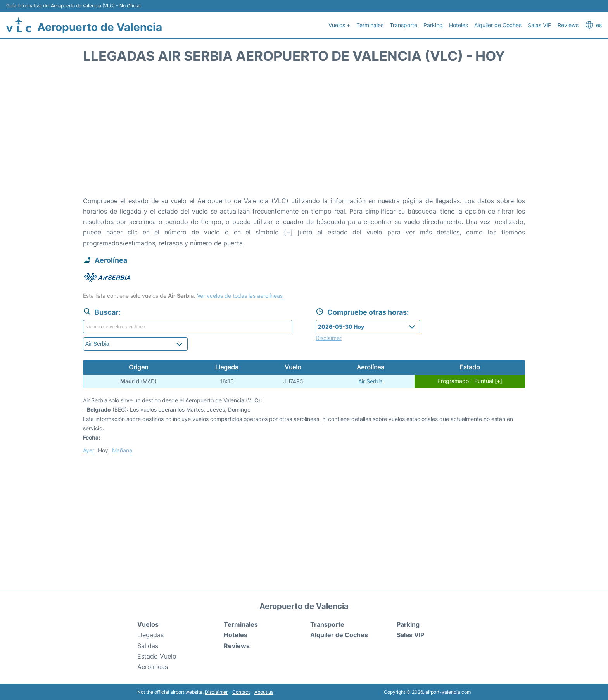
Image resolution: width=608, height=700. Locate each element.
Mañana (122, 450)
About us (264, 692)
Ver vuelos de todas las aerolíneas (240, 296)
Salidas (148, 646)
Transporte (403, 25)
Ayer (89, 450)
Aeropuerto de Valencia (100, 27)
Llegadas (150, 635)
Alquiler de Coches (498, 25)
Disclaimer (216, 692)
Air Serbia (370, 381)
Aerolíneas (153, 667)
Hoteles (459, 25)
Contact (241, 692)
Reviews (568, 25)
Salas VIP (540, 25)
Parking (433, 25)
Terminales (370, 25)
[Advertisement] (304, 134)
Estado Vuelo (157, 656)
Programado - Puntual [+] (470, 381)
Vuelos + (339, 25)
